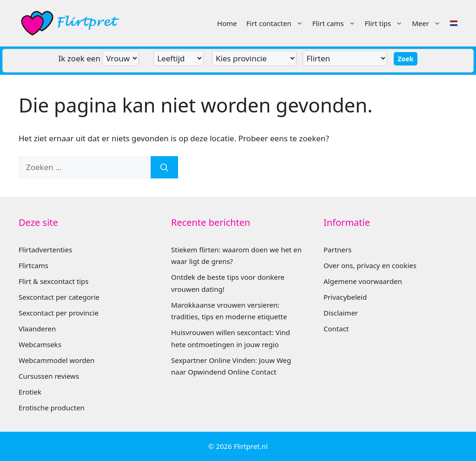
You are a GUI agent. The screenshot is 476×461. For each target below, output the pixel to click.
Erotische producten (52, 408)
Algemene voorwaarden (363, 281)
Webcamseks (40, 344)
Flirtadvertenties (45, 250)
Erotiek (30, 392)
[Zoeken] (164, 167)
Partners (337, 250)
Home (227, 23)
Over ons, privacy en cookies (370, 265)
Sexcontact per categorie (59, 297)
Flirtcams (33, 265)
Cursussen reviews (49, 376)
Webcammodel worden (56, 360)
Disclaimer (341, 313)
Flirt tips (386, 23)
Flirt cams (336, 23)
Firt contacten (277, 23)
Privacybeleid (345, 297)
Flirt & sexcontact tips (53, 281)
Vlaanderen (37, 329)
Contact (336, 329)
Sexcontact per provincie (59, 313)
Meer (429, 23)
